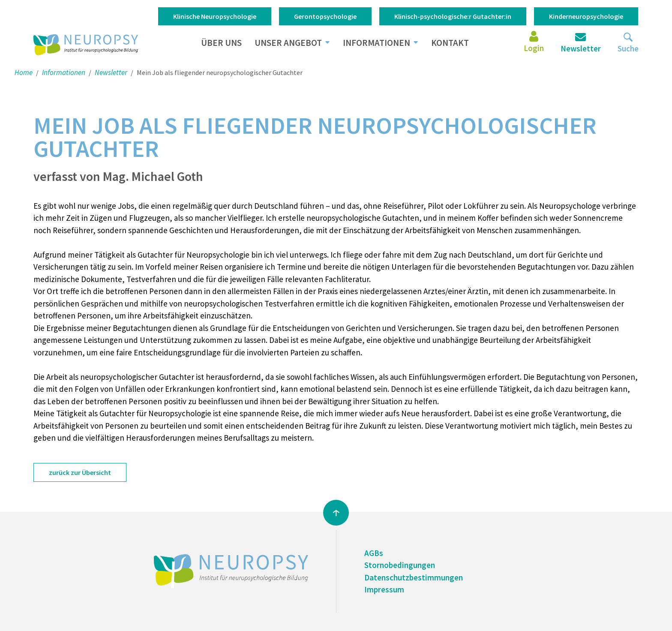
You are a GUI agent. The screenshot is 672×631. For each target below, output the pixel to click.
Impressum (384, 589)
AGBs (374, 553)
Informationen (376, 43)
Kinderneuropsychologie (586, 16)
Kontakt (450, 43)
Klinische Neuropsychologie (215, 16)
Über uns (221, 43)
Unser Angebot (288, 43)
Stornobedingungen (400, 565)
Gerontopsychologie (325, 16)
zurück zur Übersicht (80, 472)
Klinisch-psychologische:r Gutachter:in (453, 16)
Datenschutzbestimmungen (414, 577)
